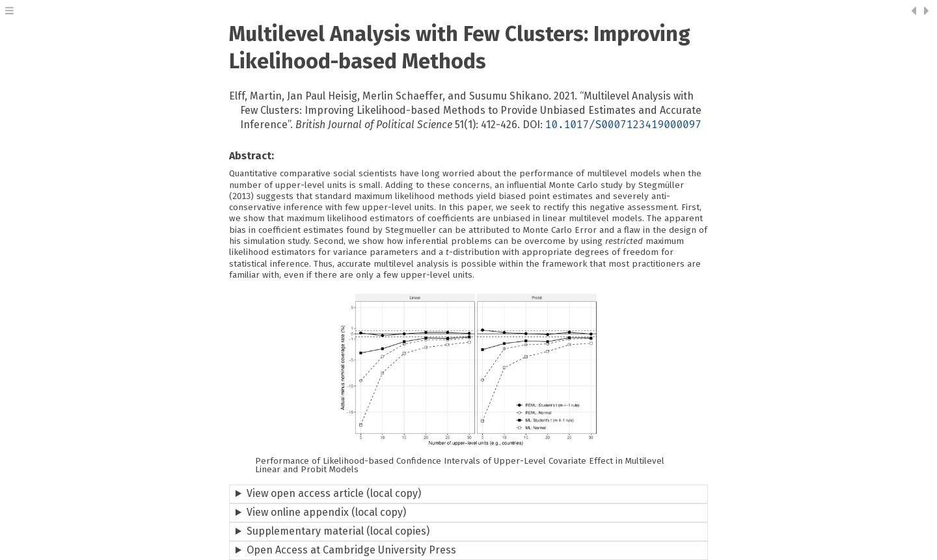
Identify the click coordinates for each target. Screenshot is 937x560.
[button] (9, 12)
